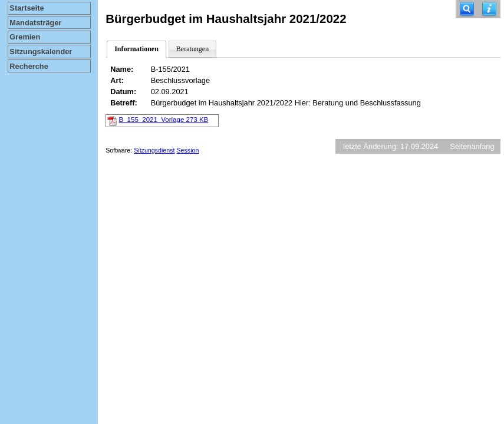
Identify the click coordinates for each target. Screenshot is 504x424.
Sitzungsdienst (154, 150)
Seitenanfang (472, 146)
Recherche (29, 66)
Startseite (27, 8)
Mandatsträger (35, 23)
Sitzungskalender (41, 52)
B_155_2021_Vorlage (164, 120)
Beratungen (192, 49)
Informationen (136, 49)
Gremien (25, 37)
